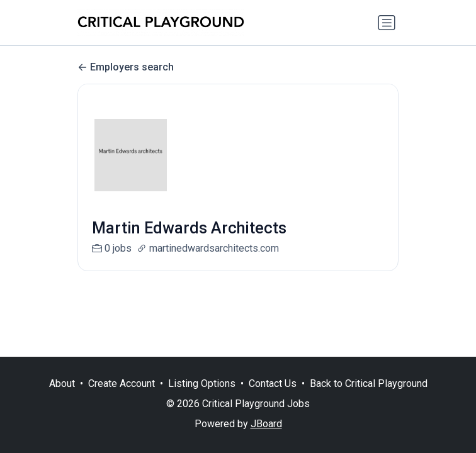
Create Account (122, 383)
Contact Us (273, 383)
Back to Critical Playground (369, 383)
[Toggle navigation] (387, 23)
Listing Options (202, 383)
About (62, 383)
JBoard (266, 424)
